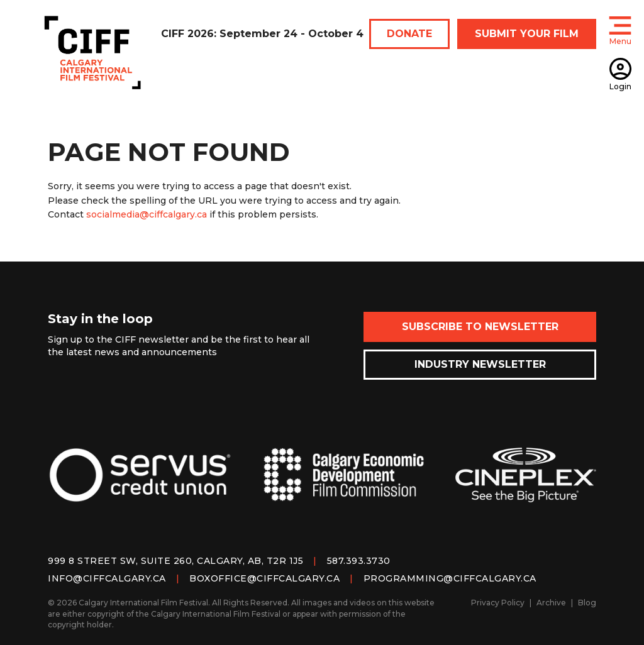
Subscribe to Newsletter (480, 327)
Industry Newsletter (480, 364)
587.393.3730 (359, 561)
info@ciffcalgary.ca (107, 578)
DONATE (409, 34)
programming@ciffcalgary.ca (450, 578)
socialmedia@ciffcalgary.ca (147, 214)
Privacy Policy (498, 603)
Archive (551, 603)
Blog (587, 603)
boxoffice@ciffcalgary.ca (264, 578)
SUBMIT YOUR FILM (527, 34)
